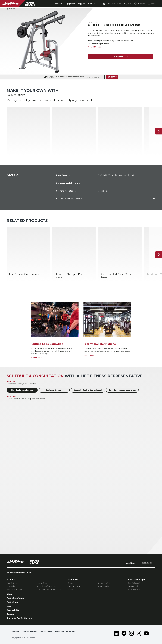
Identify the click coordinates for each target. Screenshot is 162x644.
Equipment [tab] (70, 4)
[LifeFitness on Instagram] (131, 633)
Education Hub (135, 590)
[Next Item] (159, 131)
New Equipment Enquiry (22, 390)
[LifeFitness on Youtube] (146, 633)
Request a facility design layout (88, 390)
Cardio (70, 583)
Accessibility (13, 610)
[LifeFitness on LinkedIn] (117, 633)
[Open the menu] (151, 4)
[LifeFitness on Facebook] (124, 633)
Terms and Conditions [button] (65, 632)
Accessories (72, 590)
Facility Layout (134, 583)
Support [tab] (82, 4)
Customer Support (54, 390)
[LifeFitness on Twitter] (139, 633)
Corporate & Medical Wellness (49, 590)
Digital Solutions (105, 583)
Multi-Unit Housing (15, 590)
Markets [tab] (59, 4)
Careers (10, 614)
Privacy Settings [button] (30, 632)
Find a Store (13, 602)
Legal (9, 606)
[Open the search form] (128, 4)
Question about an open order (122, 390)
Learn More (37, 358)
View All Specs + (95, 47)
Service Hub (133, 586)
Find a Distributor (15, 598)
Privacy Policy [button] (46, 632)
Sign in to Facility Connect (20, 618)
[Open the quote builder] (140, 4)
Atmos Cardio (103, 586)
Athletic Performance (46, 586)
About (10, 594)
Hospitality (11, 586)
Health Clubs (12, 583)
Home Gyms (42, 583)
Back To (11, 9)
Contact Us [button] (16, 632)
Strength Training (75, 586)
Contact (92, 4)
